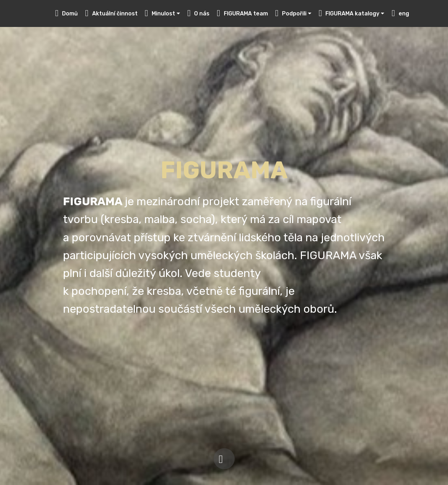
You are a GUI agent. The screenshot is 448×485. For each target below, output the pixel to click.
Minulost (160, 13)
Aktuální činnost (111, 13)
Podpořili (291, 13)
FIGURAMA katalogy (349, 13)
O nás (199, 13)
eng (400, 13)
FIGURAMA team (242, 13)
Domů (67, 13)
